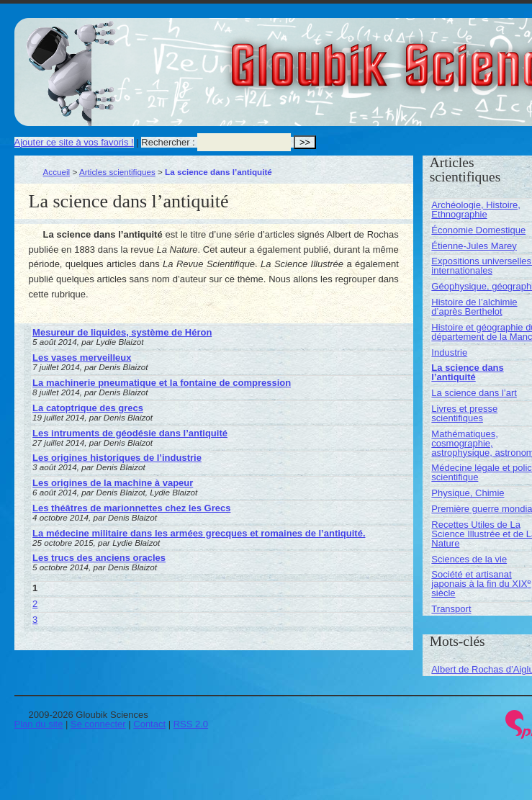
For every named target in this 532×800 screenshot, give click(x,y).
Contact (149, 724)
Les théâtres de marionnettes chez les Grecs (131, 508)
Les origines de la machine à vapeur (113, 483)
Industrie (449, 352)
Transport (451, 609)
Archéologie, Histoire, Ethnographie (476, 210)
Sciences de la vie (469, 559)
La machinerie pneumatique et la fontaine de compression (162, 383)
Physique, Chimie (468, 493)
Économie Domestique (478, 230)
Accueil (57, 172)
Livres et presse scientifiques (464, 413)
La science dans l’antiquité (467, 372)
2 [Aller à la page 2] (35, 604)
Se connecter (98, 724)
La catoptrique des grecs (88, 408)
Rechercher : (168, 142)
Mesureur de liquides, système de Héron (122, 332)
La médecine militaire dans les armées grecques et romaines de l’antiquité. (199, 533)
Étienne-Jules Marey (474, 246)
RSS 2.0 (191, 724)
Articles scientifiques (117, 172)
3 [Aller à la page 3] (35, 620)
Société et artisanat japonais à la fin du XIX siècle (481, 584)
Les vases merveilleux (82, 358)
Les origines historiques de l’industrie (117, 458)
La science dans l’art (474, 393)
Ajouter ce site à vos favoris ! (74, 142)
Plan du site (39, 724)
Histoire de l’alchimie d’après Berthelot (474, 307)
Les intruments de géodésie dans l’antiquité (130, 433)
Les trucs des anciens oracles (99, 558)
